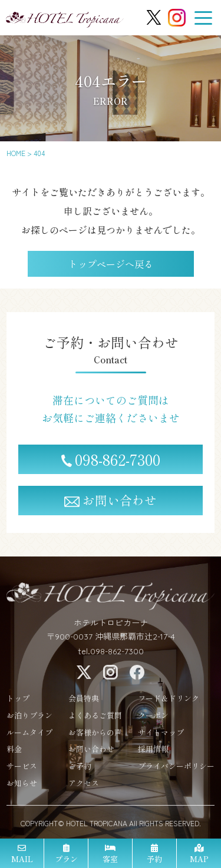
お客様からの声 (95, 735)
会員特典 (84, 701)
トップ (18, 701)
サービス (22, 769)
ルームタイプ (29, 735)
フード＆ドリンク (169, 701)
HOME (16, 153)
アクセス (84, 786)
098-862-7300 (111, 459)
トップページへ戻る (111, 264)
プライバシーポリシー (176, 769)
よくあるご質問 (95, 718)
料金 (14, 752)
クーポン (153, 718)
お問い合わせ (111, 500)
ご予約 (80, 769)
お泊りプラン (29, 718)
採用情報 (153, 752)
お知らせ (22, 786)
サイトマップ (161, 735)
